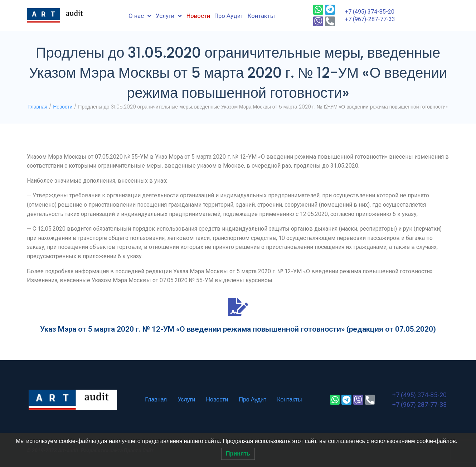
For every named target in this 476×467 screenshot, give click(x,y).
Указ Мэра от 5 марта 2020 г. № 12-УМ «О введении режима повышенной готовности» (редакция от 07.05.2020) (238, 329)
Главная (38, 107)
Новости (63, 107)
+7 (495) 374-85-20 (370, 12)
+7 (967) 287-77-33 (419, 405)
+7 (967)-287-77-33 (370, 19)
